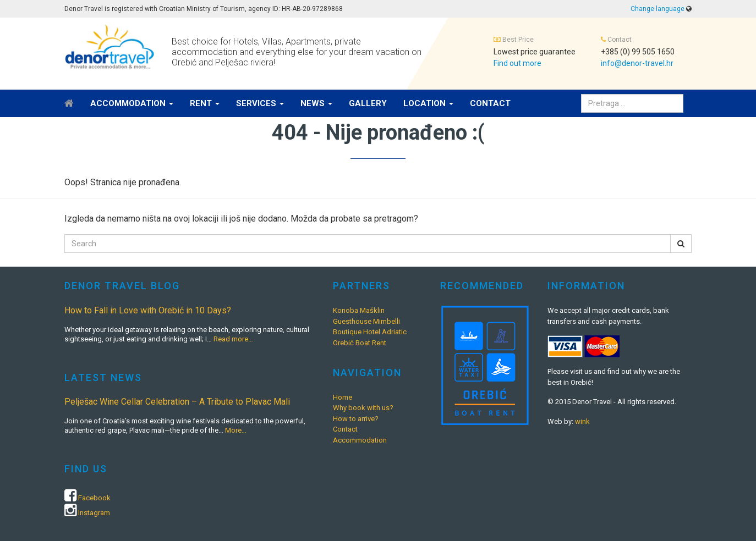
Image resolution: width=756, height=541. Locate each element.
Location (428, 103)
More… (236, 430)
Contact (490, 103)
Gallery (368, 103)
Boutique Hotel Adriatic (370, 332)
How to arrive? (356, 419)
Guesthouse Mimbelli (366, 321)
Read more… (233, 339)
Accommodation (132, 103)
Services (260, 103)
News (316, 103)
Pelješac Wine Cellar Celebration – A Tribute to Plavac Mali (177, 402)
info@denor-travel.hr (637, 63)
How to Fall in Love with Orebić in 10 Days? (148, 310)
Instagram (94, 513)
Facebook (94, 498)
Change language (658, 9)
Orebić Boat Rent (360, 343)
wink (582, 421)
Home (343, 397)
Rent (205, 103)
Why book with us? (363, 408)
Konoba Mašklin (359, 310)
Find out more (517, 63)
